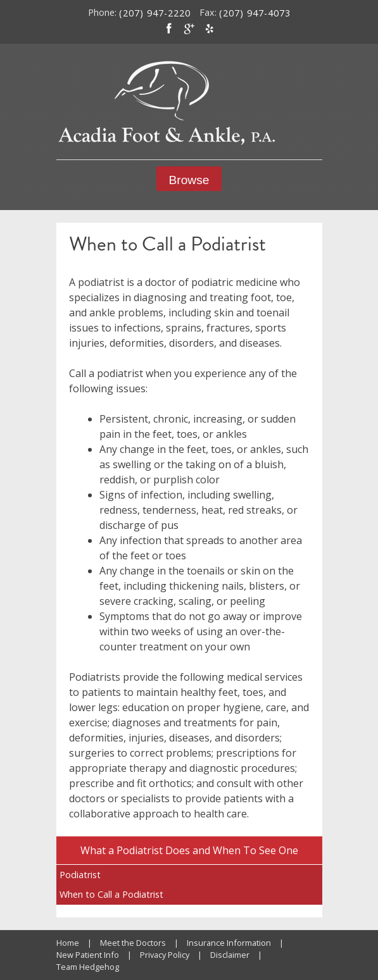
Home (68, 943)
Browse (189, 180)
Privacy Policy (165, 955)
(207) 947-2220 (155, 13)
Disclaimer (230, 955)
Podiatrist (80, 875)
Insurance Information (229, 943)
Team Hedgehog (88, 967)
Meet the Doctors (133, 943)
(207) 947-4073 (255, 13)
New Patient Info (88, 955)
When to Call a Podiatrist (111, 894)
